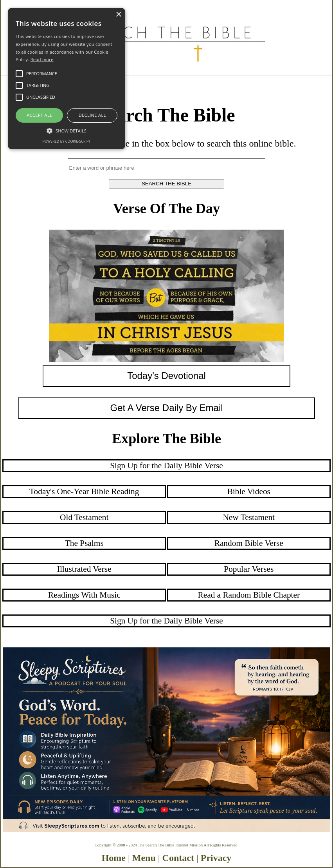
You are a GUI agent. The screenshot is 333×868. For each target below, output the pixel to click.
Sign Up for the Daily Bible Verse (166, 466)
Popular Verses (249, 569)
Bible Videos (249, 491)
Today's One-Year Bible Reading (84, 491)
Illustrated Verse (84, 569)
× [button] (118, 15)
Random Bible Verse (249, 543)
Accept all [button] (39, 115)
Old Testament (84, 517)
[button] (67, 130)
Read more (42, 59)
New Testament (249, 517)
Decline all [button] (92, 115)
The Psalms (84, 543)
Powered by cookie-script (67, 141)
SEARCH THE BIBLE (166, 184)
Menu (144, 858)
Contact (178, 858)
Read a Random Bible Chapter (249, 595)
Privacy (216, 858)
